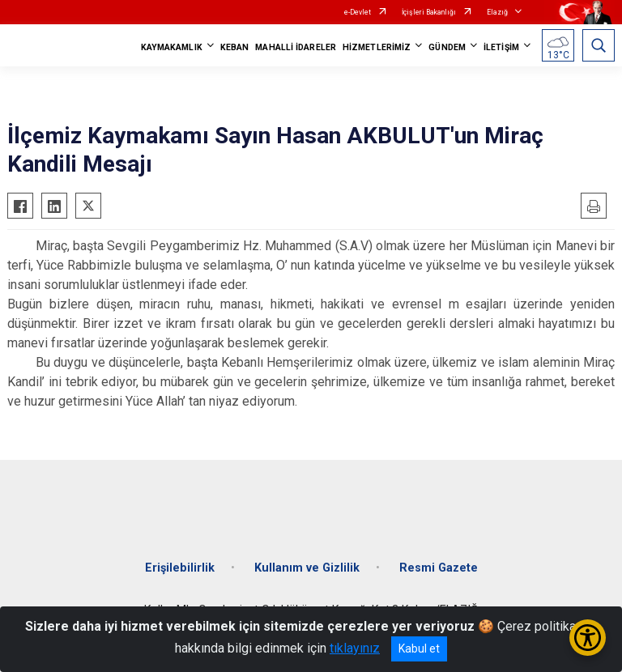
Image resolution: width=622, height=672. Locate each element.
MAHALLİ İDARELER (296, 47)
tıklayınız (355, 648)
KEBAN (235, 47)
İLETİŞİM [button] (501, 47)
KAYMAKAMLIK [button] (172, 47)
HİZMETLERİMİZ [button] (377, 47)
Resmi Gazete (439, 568)
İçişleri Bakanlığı (429, 12)
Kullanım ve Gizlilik (307, 568)
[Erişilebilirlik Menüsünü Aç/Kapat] (588, 638)
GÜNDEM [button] (447, 47)
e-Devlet (358, 12)
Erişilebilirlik (180, 568)
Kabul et (419, 649)
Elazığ (497, 12)
